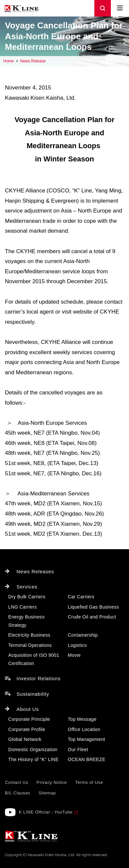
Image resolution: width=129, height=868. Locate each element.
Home (9, 61)
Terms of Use (89, 782)
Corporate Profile (27, 729)
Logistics (78, 645)
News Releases (35, 571)
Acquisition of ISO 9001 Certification (34, 659)
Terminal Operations (30, 645)
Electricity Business (29, 635)
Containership (83, 635)
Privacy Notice (52, 782)
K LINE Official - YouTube (46, 812)
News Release (33, 61)
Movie (74, 655)
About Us (28, 709)
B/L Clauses (18, 793)
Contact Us (17, 782)
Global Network (25, 739)
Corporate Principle (29, 719)
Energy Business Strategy (26, 621)
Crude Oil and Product (92, 617)
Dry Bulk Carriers (27, 597)
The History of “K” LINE (33, 759)
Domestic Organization (33, 750)
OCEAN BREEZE (87, 759)
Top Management (87, 739)
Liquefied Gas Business (94, 607)
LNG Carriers (23, 607)
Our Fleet (78, 750)
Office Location (84, 729)
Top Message (82, 719)
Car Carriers (81, 597)
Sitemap (47, 793)
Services (27, 587)
